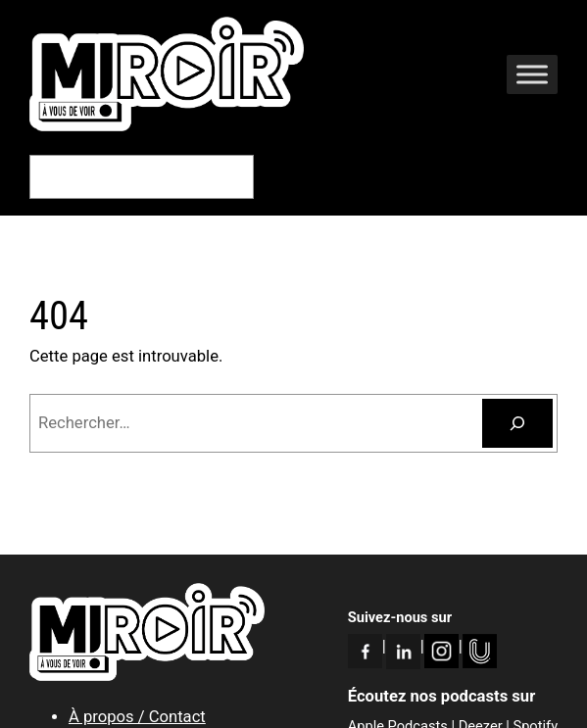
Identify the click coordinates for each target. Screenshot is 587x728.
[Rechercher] (517, 423)
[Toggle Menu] (532, 74)
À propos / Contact (137, 717)
